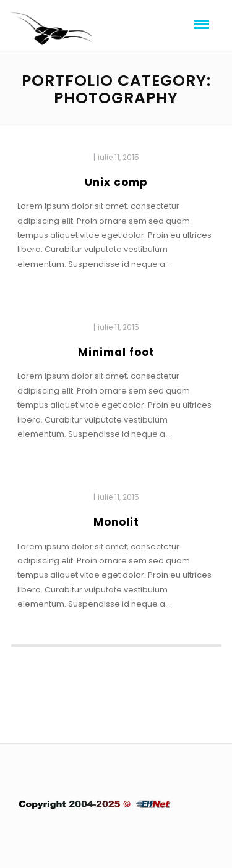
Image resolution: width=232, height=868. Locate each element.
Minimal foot (116, 352)
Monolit (116, 522)
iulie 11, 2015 (118, 157)
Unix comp (116, 182)
